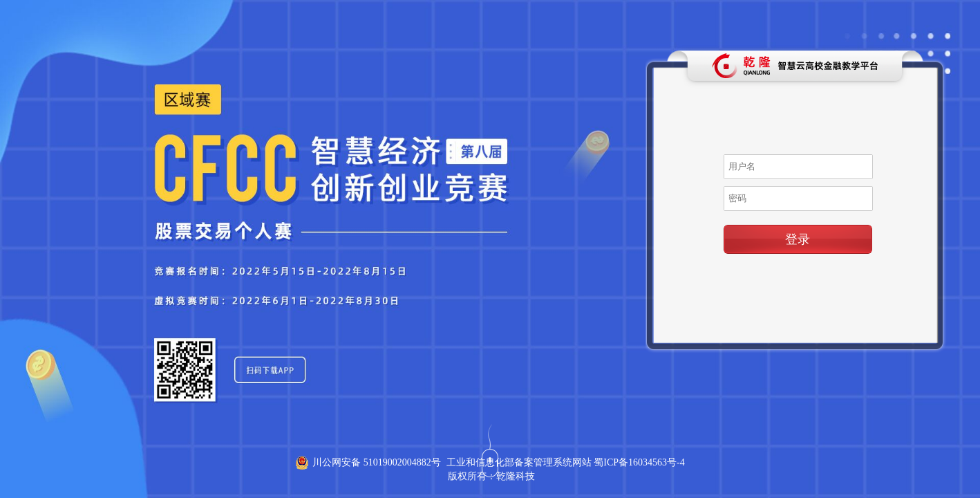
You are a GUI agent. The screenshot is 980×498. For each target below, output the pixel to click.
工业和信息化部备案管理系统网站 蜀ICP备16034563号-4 (566, 462)
